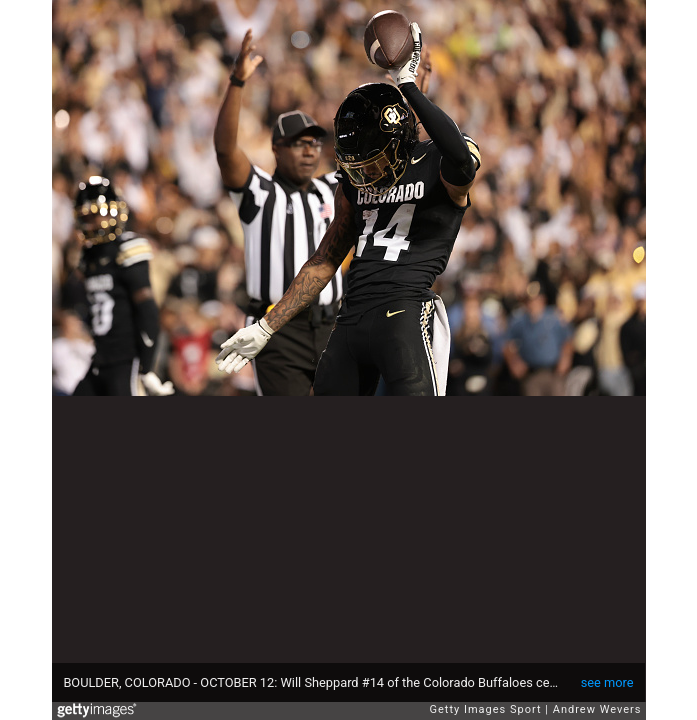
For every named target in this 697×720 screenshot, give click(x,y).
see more (607, 682)
